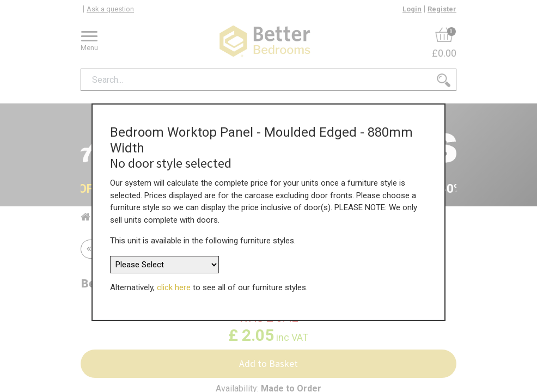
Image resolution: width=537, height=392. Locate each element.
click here (174, 283)
